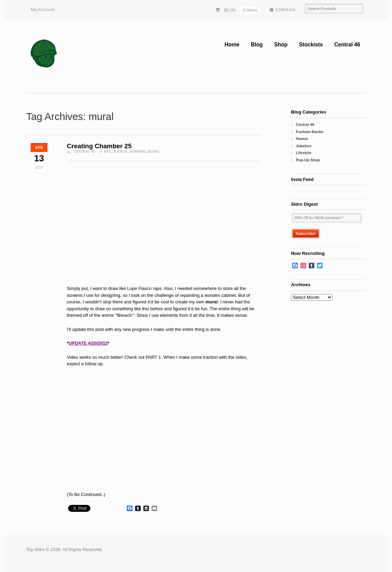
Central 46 (347, 45)
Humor (302, 139)
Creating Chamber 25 (99, 146)
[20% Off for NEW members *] (327, 218)
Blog (257, 45)
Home (232, 45)
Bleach (120, 152)
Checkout (285, 9)
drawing (138, 152)
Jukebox (303, 146)
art (107, 152)
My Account (42, 9)
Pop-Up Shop (308, 160)
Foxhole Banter (310, 132)
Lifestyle (303, 153)
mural (154, 152)
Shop (281, 45)
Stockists (311, 45)
